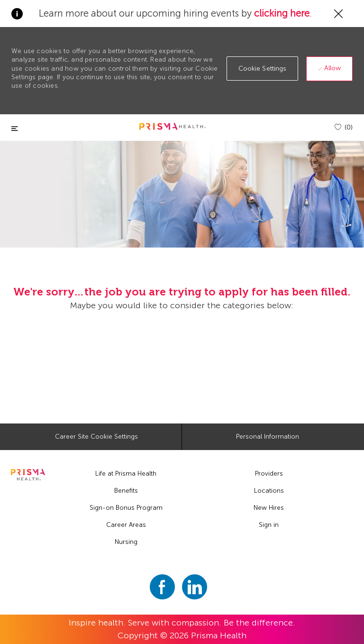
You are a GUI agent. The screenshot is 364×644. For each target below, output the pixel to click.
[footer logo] (28, 475)
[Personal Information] (268, 437)
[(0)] (344, 127)
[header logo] (173, 126)
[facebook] (162, 587)
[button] (263, 69)
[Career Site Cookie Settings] (96, 437)
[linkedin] (195, 587)
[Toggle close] (15, 129)
